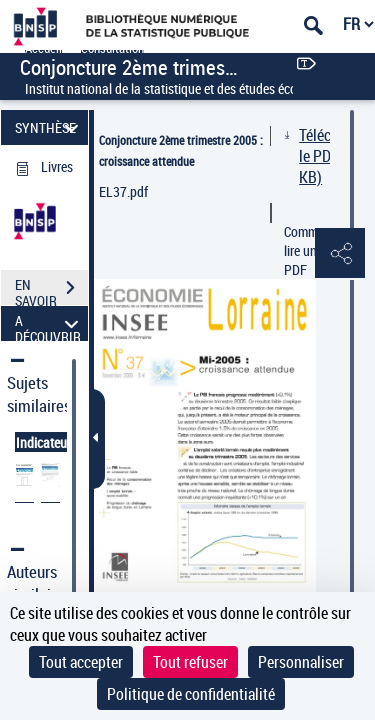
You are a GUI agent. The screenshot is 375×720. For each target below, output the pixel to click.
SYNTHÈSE (49, 127)
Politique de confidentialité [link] (191, 694)
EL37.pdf (123, 191)
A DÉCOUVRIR (49, 323)
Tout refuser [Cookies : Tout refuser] (190, 662)
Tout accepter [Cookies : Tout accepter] (81, 662)
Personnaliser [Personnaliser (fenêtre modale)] (301, 662)
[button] (340, 254)
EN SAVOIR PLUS (51, 290)
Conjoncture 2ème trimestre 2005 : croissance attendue (181, 150)
